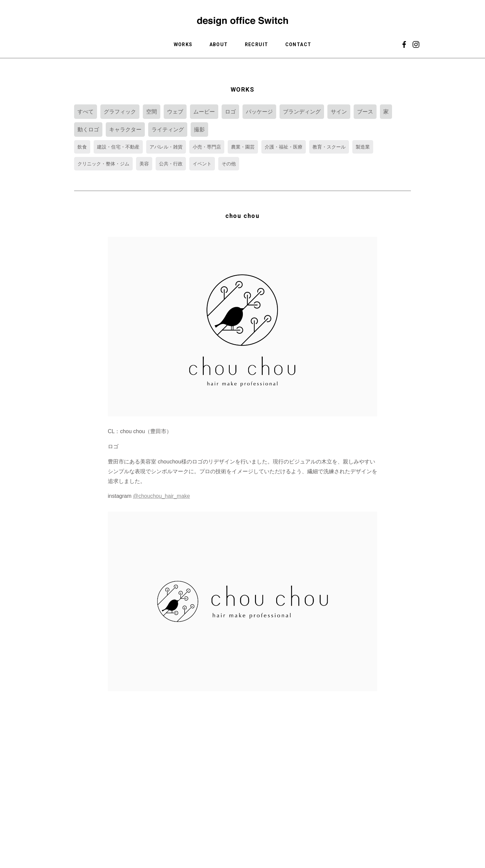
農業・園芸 (243, 147)
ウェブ (175, 112)
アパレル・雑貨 (166, 147)
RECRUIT (257, 44)
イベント (202, 164)
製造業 (363, 147)
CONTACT (298, 44)
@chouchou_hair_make (161, 496)
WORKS (183, 44)
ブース (365, 112)
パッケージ (259, 112)
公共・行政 (171, 164)
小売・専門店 (207, 147)
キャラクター (125, 130)
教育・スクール (329, 147)
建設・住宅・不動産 (118, 147)
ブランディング (302, 112)
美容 (144, 164)
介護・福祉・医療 (284, 147)
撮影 (199, 130)
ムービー (204, 112)
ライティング (168, 130)
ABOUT (219, 44)
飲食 (82, 147)
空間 (152, 112)
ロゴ (230, 112)
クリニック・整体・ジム (103, 164)
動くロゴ (88, 130)
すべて (86, 112)
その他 (229, 164)
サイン (339, 112)
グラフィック (120, 112)
